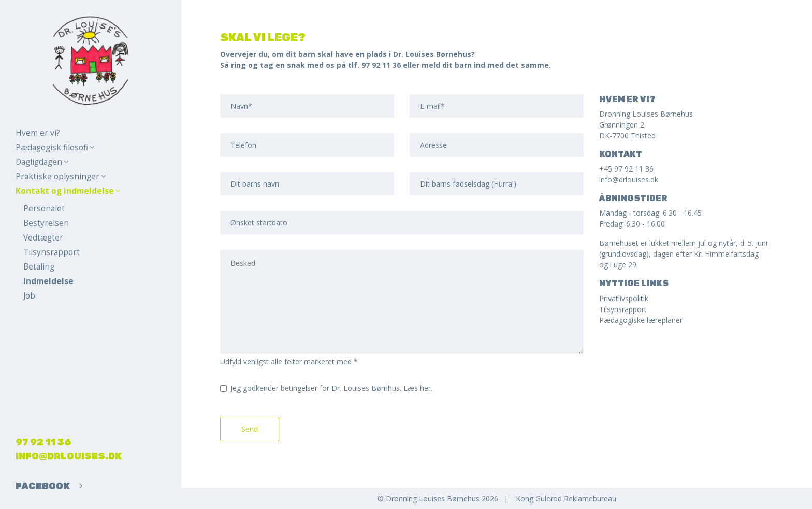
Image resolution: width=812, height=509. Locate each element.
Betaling (39, 267)
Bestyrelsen (46, 223)
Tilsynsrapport (52, 252)
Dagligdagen (42, 162)
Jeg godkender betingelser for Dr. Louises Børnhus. (331, 388)
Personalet (44, 209)
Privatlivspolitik (624, 298)
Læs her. (418, 388)
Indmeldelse (48, 281)
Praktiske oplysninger (61, 176)
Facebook (49, 486)
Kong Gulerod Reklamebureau (566, 498)
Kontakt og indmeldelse (68, 191)
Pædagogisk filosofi (55, 147)
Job (29, 296)
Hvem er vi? (38, 133)
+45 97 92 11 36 (626, 169)
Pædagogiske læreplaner (641, 320)
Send (250, 429)
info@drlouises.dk (69, 456)
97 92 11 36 (44, 442)
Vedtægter (43, 238)
